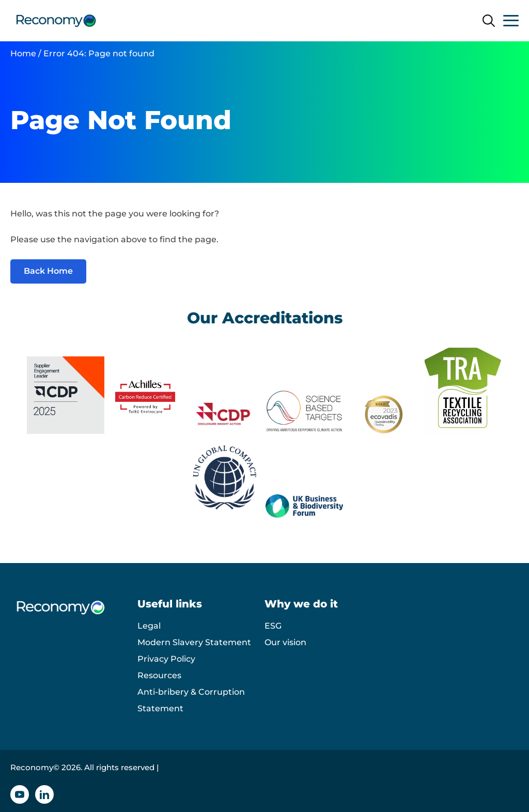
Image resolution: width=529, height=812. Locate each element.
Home (23, 53)
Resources (159, 675)
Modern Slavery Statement (194, 642)
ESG (273, 626)
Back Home (48, 271)
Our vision (285, 642)
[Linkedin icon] (44, 794)
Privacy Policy (166, 659)
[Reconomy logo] (56, 21)
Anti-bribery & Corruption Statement (191, 700)
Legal (149, 626)
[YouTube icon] (20, 794)
